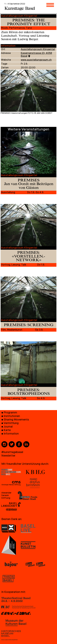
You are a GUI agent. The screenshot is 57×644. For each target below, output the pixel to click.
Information (11, 434)
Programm (10, 413)
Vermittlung (11, 423)
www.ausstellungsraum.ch (36, 60)
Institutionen (12, 416)
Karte (7, 430)
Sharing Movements (16, 420)
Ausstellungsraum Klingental (38, 50)
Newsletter (8, 456)
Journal (8, 427)
